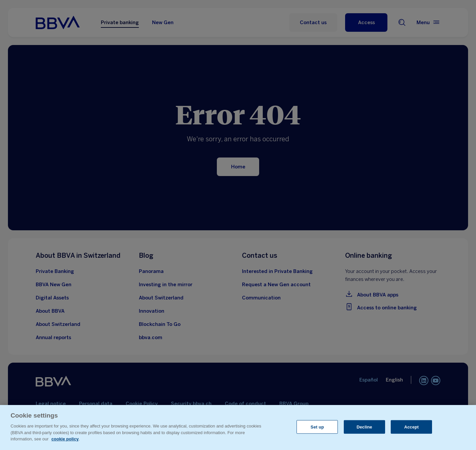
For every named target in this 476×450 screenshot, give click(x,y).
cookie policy (65, 439)
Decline (364, 427)
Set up (317, 427)
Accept (412, 427)
